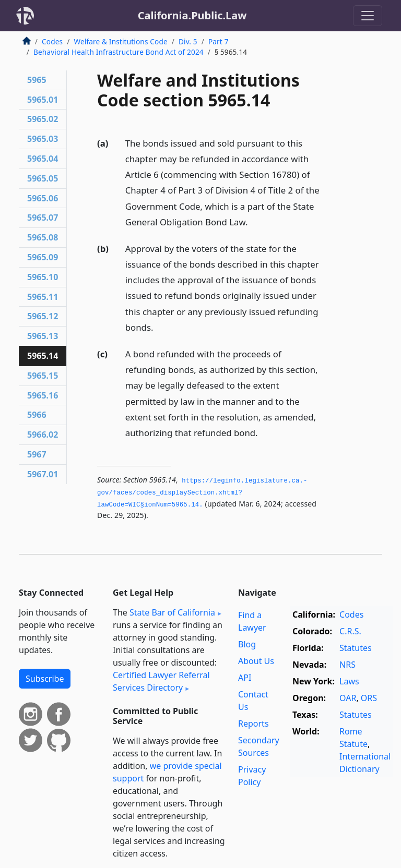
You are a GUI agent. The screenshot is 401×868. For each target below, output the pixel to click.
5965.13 (43, 336)
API (245, 678)
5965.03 (43, 139)
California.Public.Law (192, 15)
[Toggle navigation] (368, 16)
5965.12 (43, 316)
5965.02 (43, 119)
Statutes (356, 648)
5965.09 (43, 257)
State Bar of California (172, 612)
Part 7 (219, 41)
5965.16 (43, 395)
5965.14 (43, 356)
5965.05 (43, 178)
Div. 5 (188, 41)
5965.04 (43, 159)
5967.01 (43, 474)
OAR (348, 698)
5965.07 (43, 218)
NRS (347, 665)
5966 (37, 415)
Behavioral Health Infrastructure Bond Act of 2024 (119, 52)
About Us (256, 661)
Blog (247, 644)
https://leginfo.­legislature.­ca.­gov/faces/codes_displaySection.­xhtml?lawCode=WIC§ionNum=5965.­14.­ (202, 493)
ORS (369, 698)
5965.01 (43, 100)
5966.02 (43, 435)
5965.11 (43, 297)
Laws (349, 681)
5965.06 (43, 198)
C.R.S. (350, 631)
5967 (37, 454)
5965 (37, 80)
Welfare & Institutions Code (120, 41)
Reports (253, 724)
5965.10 (43, 277)
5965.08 (43, 237)
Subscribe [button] (45, 679)
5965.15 (43, 376)
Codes (52, 41)
